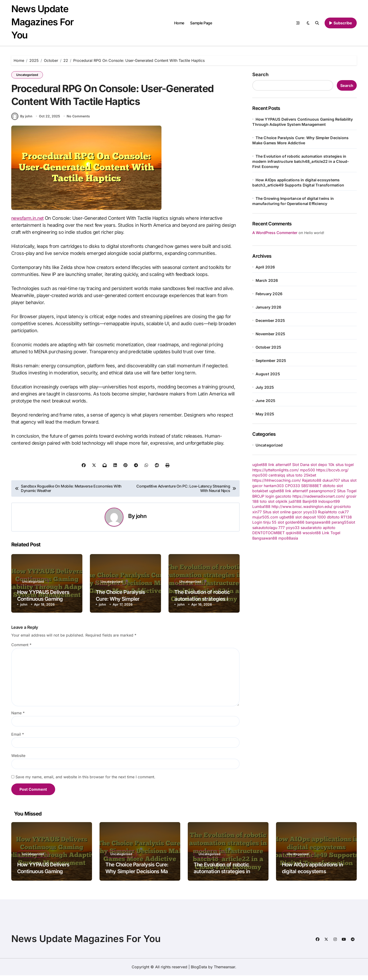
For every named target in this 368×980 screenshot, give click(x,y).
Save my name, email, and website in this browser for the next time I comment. (85, 782)
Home (179, 23)
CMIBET (278, 533)
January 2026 (268, 307)
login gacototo (278, 496)
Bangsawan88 (265, 538)
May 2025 (265, 414)
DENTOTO (261, 533)
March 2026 (267, 280)
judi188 (295, 501)
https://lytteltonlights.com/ (276, 470)
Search (260, 75)
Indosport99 (329, 501)
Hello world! (314, 233)
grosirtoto (342, 507)
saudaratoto (311, 528)
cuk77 (343, 512)
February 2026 (269, 294)
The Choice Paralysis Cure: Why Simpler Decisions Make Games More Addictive (139, 876)
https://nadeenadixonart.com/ (319, 496)
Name (18, 718)
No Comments (79, 121)
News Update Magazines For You (42, 22)
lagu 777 (277, 528)
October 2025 (268, 347)
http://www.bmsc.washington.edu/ (302, 507)
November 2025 (270, 334)
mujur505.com (265, 517)
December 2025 (270, 320)
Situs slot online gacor (282, 512)
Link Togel (331, 533)
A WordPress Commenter (275, 233)
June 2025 (266, 401)
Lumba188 (261, 507)
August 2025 (268, 374)
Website (18, 760)
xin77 (257, 512)
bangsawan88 (318, 522)
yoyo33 (310, 512)
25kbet (310, 475)
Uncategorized (27, 75)
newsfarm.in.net (28, 223)
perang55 (340, 522)
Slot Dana (301, 465)
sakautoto (261, 528)
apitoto (329, 528)
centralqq (277, 475)
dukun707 (331, 480)
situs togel (345, 465)
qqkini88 (294, 533)
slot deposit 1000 (310, 517)
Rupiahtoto (328, 512)
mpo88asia (288, 538)
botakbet (260, 491)
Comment (21, 649)
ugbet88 (287, 517)
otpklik (282, 501)
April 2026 (265, 267)
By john (22, 121)
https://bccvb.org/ (332, 470)
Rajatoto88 (312, 480)
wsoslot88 (312, 533)
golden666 (295, 522)
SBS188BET (311, 486)
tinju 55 (270, 522)
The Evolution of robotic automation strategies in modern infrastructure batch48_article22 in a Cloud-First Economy (301, 161)
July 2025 (265, 387)
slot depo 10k (322, 465)
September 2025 (271, 361)
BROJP (258, 496)
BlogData (199, 972)
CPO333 (292, 486)
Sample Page (201, 23)
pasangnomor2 (322, 491)
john (141, 521)
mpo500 (307, 470)
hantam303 (274, 486)
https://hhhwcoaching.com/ (277, 480)
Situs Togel (347, 491)
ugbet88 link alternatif (272, 465)
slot (340, 486)
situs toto (294, 475)
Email (18, 739)
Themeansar (224, 972)
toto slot (267, 501)
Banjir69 (310, 501)
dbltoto (329, 486)
